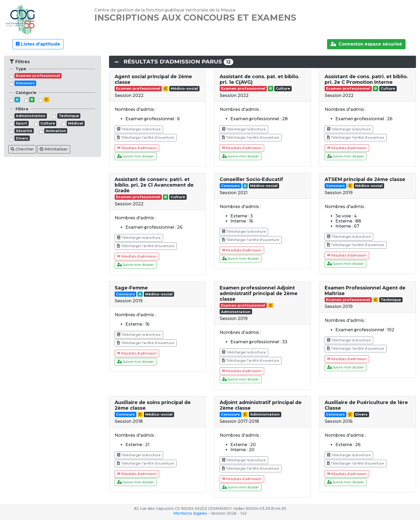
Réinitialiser (54, 149)
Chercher (22, 149)
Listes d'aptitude (38, 44)
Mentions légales (190, 513)
